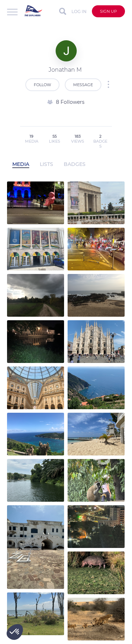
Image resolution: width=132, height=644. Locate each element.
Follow (42, 85)
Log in (79, 11)
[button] (15, 632)
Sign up (108, 11)
